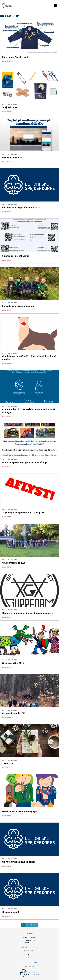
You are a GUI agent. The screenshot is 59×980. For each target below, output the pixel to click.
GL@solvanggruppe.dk (29, 947)
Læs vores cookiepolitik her (29, 963)
